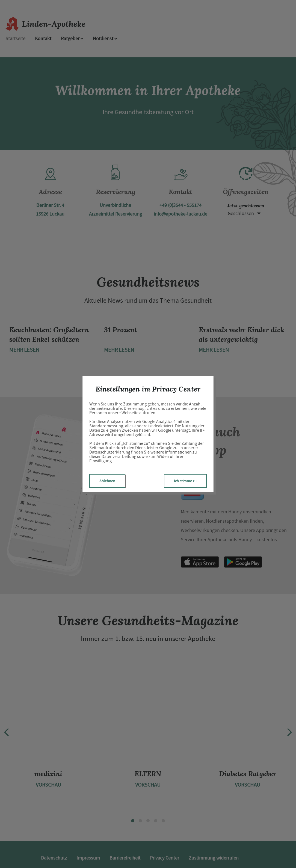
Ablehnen (107, 481)
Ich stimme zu (185, 481)
